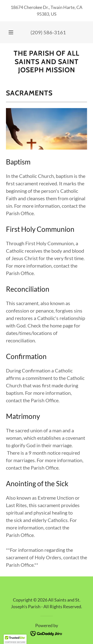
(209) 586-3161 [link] (48, 32)
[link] (46, 62)
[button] (11, 32)
